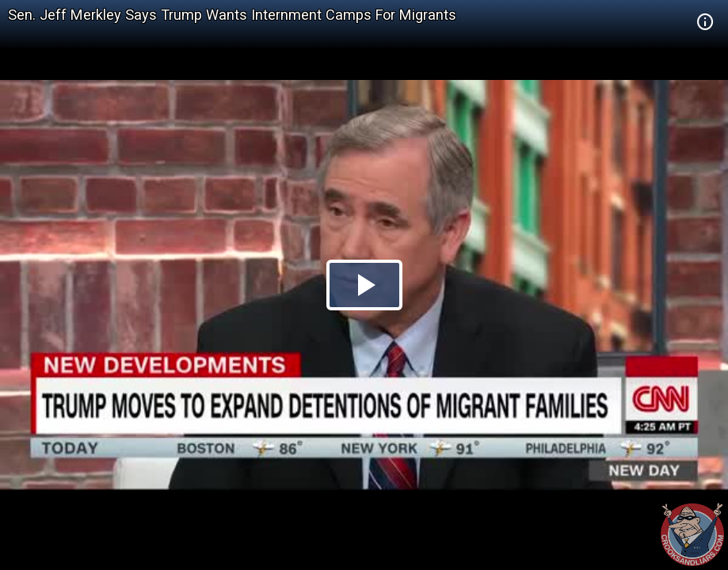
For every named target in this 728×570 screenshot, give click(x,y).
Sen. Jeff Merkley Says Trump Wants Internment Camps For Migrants (232, 15)
